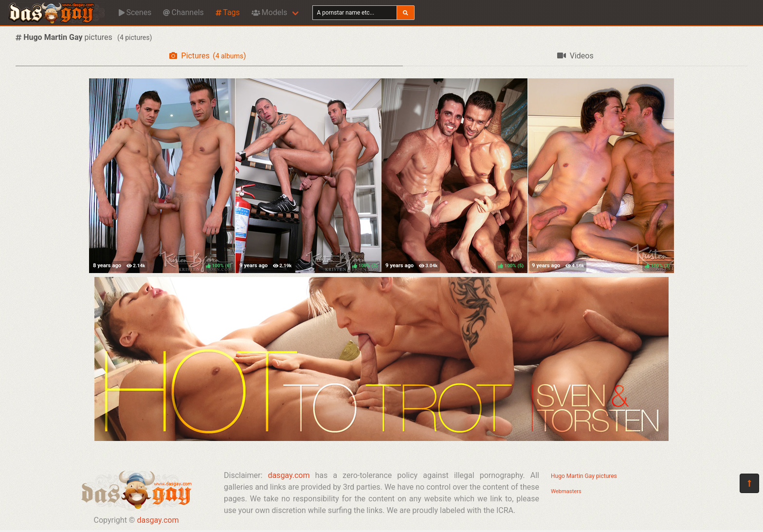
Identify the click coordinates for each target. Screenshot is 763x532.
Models (269, 12)
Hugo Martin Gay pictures (584, 476)
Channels (183, 12)
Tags (228, 12)
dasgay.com (158, 520)
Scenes (135, 12)
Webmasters (566, 491)
